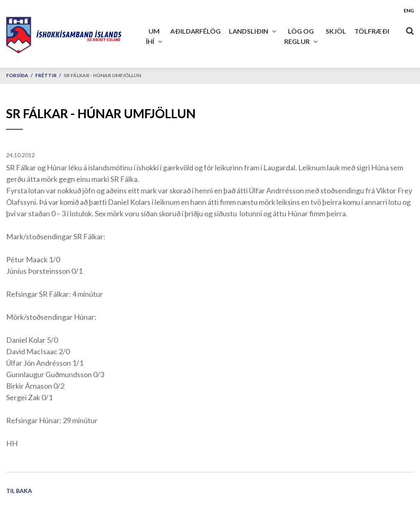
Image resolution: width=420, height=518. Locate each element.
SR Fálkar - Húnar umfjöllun (102, 75)
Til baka (19, 491)
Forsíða (17, 75)
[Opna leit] (410, 29)
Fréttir (46, 75)
